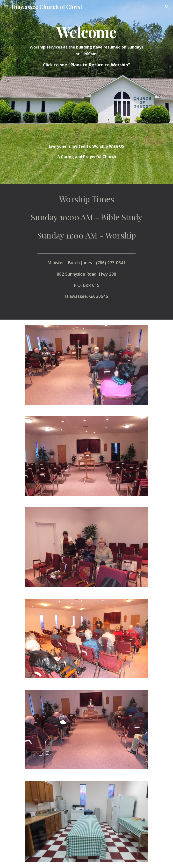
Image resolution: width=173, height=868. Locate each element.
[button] (6, 7)
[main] (86, 46)
